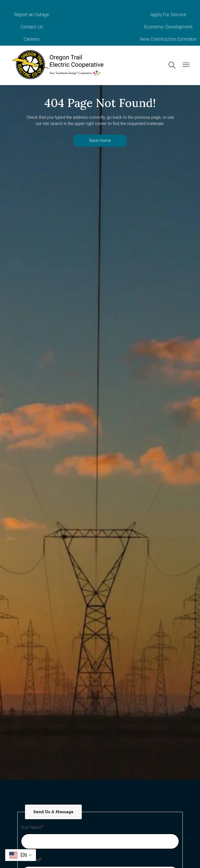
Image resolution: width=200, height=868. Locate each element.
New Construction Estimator (170, 27)
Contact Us (170, 14)
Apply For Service (100, 14)
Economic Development (30, 27)
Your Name (31, 815)
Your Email (30, 848)
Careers (100, 27)
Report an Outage (30, 14)
